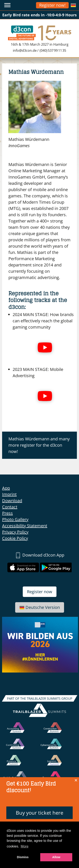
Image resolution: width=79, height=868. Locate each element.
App (6, 488)
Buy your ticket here (39, 813)
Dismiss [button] (23, 857)
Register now (40, 592)
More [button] (24, 846)
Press (7, 513)
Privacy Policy (15, 532)
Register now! (52, 5)
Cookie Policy (15, 538)
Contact (10, 507)
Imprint (9, 494)
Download (12, 501)
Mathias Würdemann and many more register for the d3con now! (39, 445)
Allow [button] (56, 857)
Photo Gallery (15, 519)
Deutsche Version (40, 607)
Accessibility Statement (25, 526)
